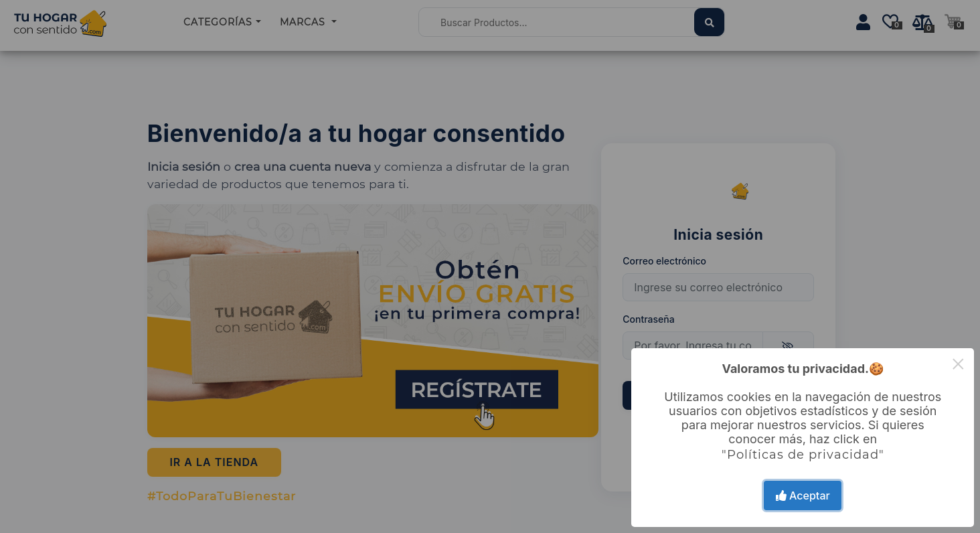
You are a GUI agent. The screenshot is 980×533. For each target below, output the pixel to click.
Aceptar (803, 496)
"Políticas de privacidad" (803, 455)
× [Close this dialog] (958, 364)
